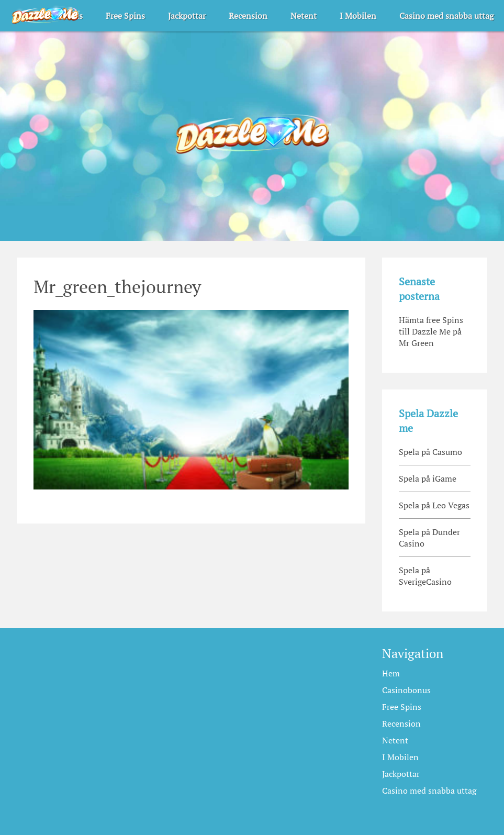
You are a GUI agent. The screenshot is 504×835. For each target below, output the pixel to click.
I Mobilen (358, 16)
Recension (248, 16)
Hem (391, 673)
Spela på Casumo (430, 452)
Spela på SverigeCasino (425, 576)
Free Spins (125, 16)
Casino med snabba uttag (446, 16)
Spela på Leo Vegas (434, 505)
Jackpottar (187, 16)
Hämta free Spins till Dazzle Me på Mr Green (431, 331)
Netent (304, 16)
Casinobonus (406, 690)
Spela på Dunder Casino (429, 538)
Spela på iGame (428, 478)
